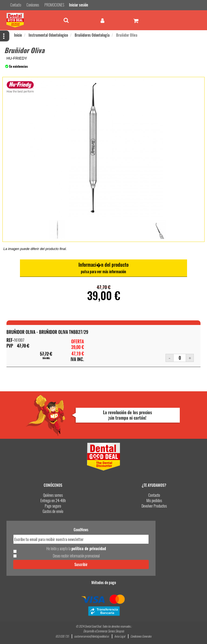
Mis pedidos (154, 501)
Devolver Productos (154, 506)
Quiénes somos (53, 495)
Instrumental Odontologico (48, 35)
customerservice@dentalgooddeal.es (92, 636)
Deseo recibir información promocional (76, 556)
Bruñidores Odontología (92, 35)
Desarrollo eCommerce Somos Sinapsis (104, 631)
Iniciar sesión (78, 5)
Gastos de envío (53, 511)
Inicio (18, 35)
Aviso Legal (120, 636)
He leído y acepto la (76, 549)
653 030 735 (62, 636)
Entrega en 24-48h (53, 501)
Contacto (154, 495)
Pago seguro (53, 506)
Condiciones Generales (141, 636)
